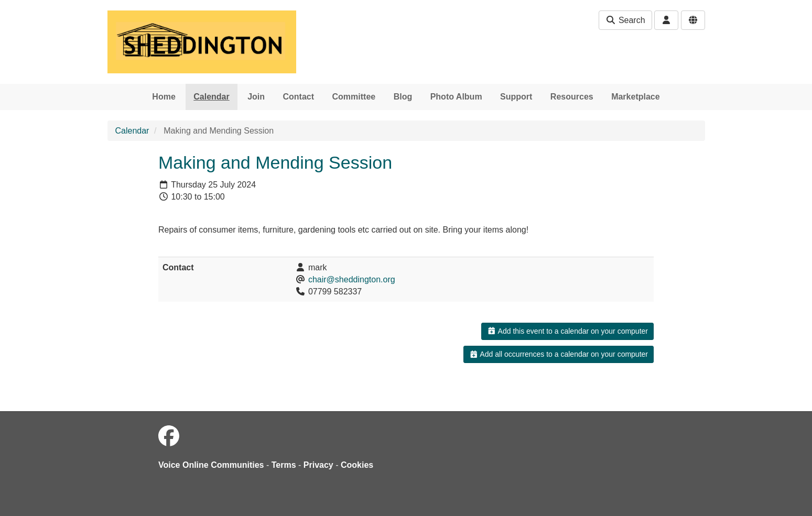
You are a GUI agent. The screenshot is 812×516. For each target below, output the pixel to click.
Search (625, 20)
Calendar (211, 97)
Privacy (318, 465)
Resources (572, 97)
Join (256, 97)
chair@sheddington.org (352, 279)
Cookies (357, 465)
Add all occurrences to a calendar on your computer (559, 354)
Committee (354, 97)
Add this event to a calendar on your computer (567, 331)
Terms (284, 465)
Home (164, 97)
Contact (299, 97)
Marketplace (636, 97)
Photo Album (456, 97)
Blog (403, 97)
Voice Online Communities (211, 465)
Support (516, 97)
